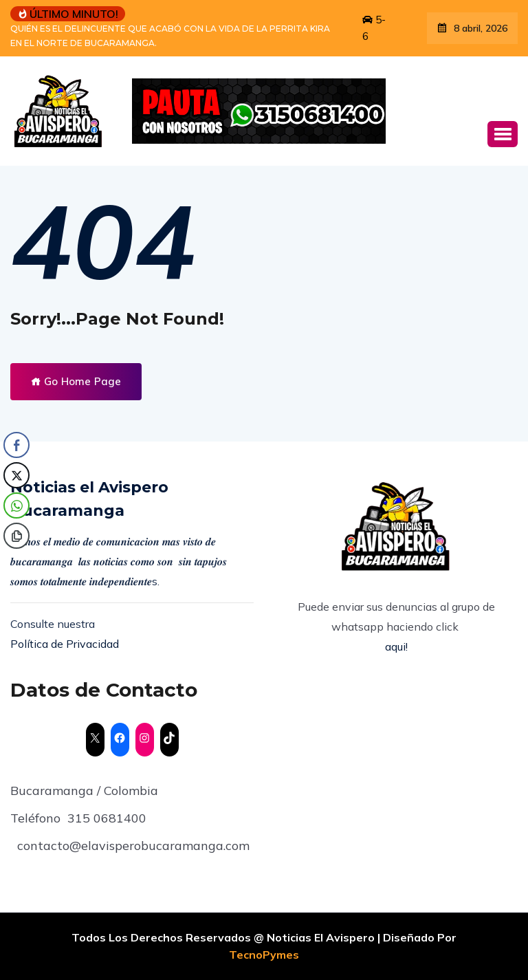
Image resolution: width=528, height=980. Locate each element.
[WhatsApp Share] (16, 505)
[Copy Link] (16, 536)
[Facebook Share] (16, 445)
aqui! (396, 646)
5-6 (374, 28)
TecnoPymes (264, 955)
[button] (503, 134)
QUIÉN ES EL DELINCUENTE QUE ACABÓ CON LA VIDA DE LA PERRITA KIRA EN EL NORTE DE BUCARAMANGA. (170, 36)
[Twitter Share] (16, 475)
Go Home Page (76, 381)
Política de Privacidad (65, 644)
